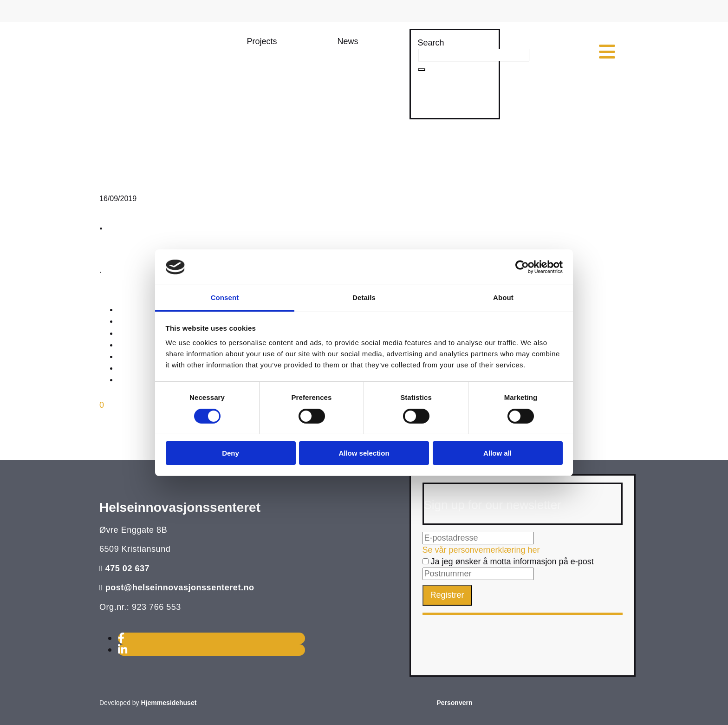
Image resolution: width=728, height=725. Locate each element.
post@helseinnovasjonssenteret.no (180, 588)
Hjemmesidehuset (169, 703)
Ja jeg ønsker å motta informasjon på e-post (508, 562)
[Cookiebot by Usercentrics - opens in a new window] (522, 267)
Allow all (497, 453)
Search (431, 43)
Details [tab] (364, 297)
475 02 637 (128, 568)
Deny (231, 453)
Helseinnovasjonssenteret (180, 507)
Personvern (454, 703)
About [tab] (503, 297)
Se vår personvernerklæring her (481, 550)
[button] (262, 42)
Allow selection (364, 453)
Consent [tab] (225, 297)
